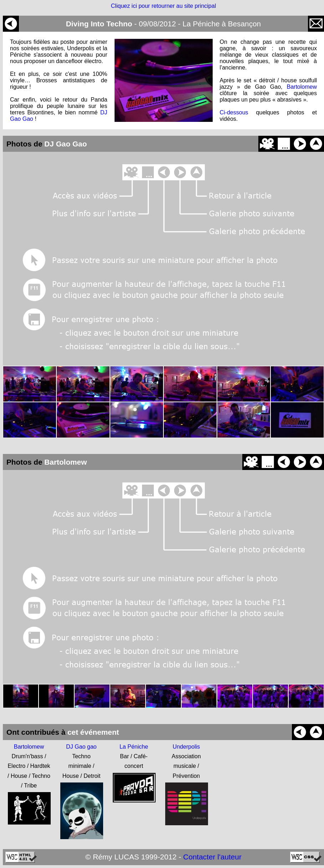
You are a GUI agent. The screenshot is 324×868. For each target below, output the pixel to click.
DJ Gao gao (81, 747)
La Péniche (134, 747)
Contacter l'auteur (212, 857)
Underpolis (186, 747)
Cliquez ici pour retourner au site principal (163, 6)
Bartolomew (302, 87)
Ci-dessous (234, 112)
